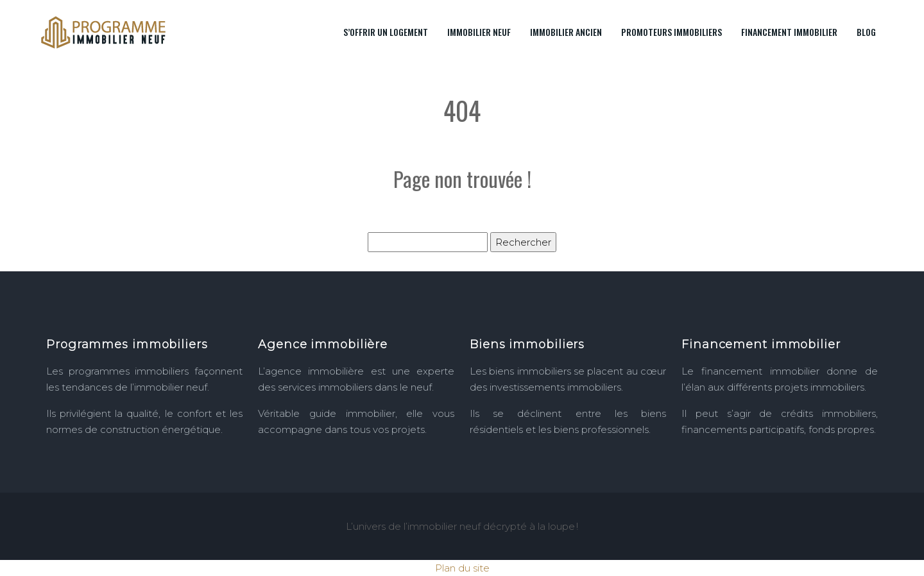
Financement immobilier (789, 32)
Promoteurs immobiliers (672, 32)
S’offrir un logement (386, 32)
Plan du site (462, 568)
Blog (866, 32)
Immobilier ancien (566, 32)
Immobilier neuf (479, 32)
